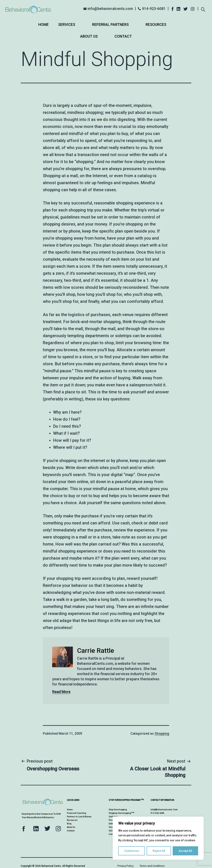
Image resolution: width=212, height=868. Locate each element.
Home (43, 24)
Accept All (185, 851)
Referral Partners (110, 24)
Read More (61, 692)
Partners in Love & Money (79, 817)
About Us (89, 36)
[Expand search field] (203, 8)
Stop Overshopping (118, 810)
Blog (69, 824)
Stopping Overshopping (121, 813)
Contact (123, 36)
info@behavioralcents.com (110, 9)
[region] (158, 838)
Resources (156, 24)
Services (67, 24)
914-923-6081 (154, 9)
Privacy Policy (125, 866)
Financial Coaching (76, 813)
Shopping (162, 734)
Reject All (159, 851)
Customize (132, 851)
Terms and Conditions (152, 866)
